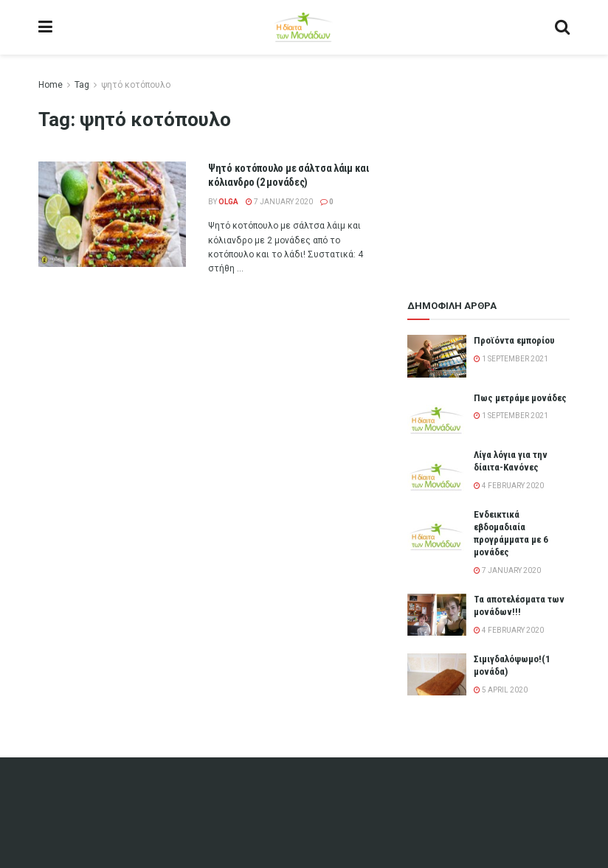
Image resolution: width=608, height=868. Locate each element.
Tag (82, 85)
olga (228, 202)
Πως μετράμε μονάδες (520, 398)
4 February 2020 (509, 486)
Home (51, 85)
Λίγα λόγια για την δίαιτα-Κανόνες (511, 461)
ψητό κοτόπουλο (136, 85)
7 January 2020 (279, 202)
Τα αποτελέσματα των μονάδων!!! (519, 605)
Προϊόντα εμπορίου (514, 340)
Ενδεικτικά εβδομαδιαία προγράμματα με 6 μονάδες (511, 533)
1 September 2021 (511, 359)
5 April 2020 (501, 690)
